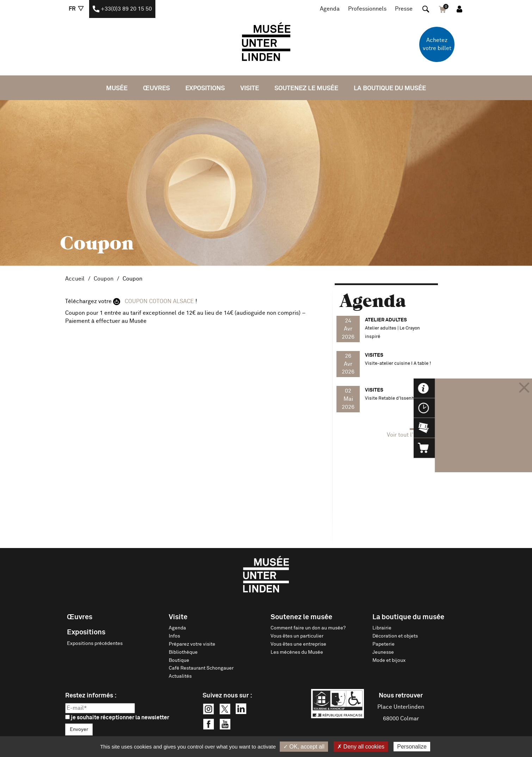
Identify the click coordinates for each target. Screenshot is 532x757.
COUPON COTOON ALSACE (160, 301)
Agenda (330, 9)
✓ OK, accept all (304, 747)
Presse (404, 9)
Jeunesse (383, 652)
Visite (250, 88)
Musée (117, 88)
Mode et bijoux (389, 660)
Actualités (180, 676)
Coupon (104, 279)
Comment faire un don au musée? (308, 628)
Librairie (382, 628)
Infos (174, 636)
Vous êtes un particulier (297, 636)
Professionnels (367, 9)
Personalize (412, 747)
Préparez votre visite (192, 644)
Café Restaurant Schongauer (201, 668)
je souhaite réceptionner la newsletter (117, 718)
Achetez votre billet (437, 44)
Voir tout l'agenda (410, 435)
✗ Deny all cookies (361, 747)
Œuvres (156, 88)
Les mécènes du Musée (297, 652)
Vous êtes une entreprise (298, 644)
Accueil (75, 279)
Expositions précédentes (95, 644)
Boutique (179, 660)
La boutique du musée (390, 88)
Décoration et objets (395, 636)
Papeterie (383, 644)
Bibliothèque (183, 652)
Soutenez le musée (306, 88)
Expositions (205, 88)
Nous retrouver (401, 696)
